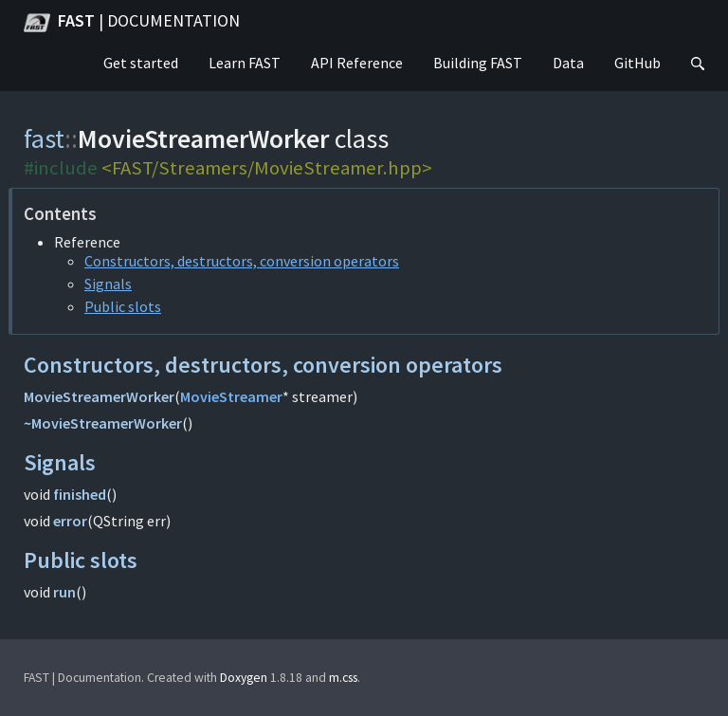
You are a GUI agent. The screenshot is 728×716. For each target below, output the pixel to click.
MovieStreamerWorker (99, 396)
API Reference (357, 63)
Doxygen (244, 678)
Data (568, 63)
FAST (132, 23)
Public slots (123, 306)
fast (44, 138)
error (70, 521)
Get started (141, 63)
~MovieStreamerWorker (103, 423)
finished (80, 494)
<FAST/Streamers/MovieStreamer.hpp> (267, 168)
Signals (108, 284)
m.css (343, 678)
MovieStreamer (231, 396)
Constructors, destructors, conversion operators (242, 261)
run (64, 592)
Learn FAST (245, 63)
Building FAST (478, 63)
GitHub (637, 63)
